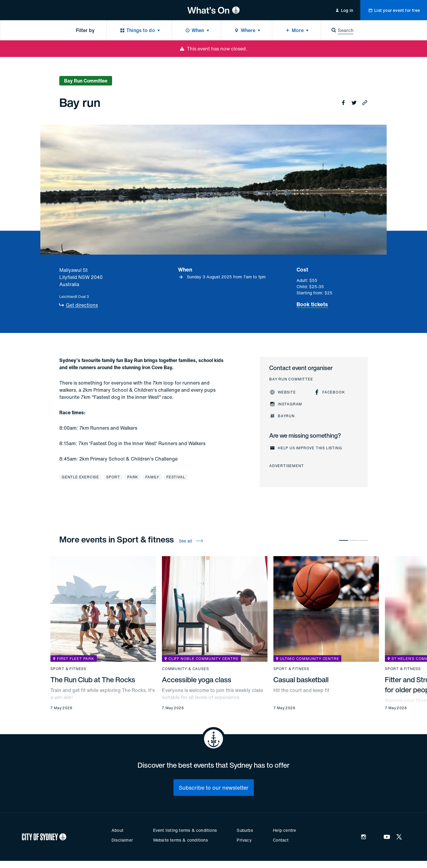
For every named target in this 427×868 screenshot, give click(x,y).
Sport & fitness (68, 669)
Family (152, 477)
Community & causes (185, 669)
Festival (176, 477)
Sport (113, 477)
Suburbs (245, 830)
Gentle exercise (80, 477)
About (117, 830)
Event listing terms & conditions (185, 830)
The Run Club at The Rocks (93, 680)
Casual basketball (301, 680)
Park (133, 477)
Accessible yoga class (197, 680)
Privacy (244, 840)
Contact (281, 840)
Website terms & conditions (180, 840)
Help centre (284, 830)
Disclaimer (122, 840)
